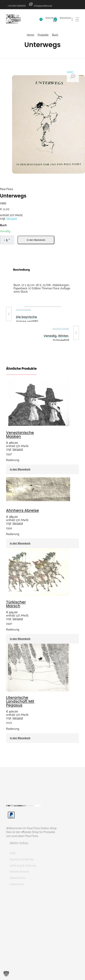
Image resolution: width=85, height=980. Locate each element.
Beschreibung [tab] (21, 270)
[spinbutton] (7, 240)
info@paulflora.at (43, 6)
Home (30, 35)
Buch (55, 35)
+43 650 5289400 (17, 6)
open (70, 72)
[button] (9, 239)
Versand (12, 218)
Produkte (43, 35)
